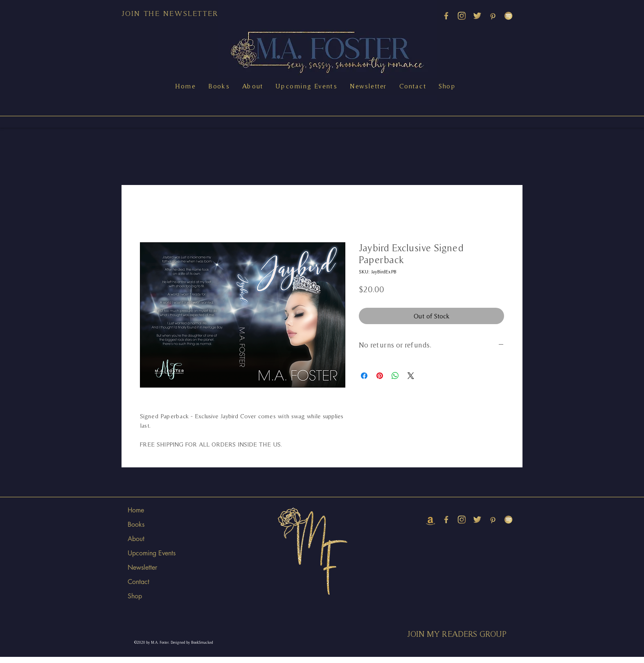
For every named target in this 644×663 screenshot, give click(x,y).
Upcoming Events (152, 553)
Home (136, 510)
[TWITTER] (477, 16)
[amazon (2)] (431, 520)
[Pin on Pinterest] (380, 376)
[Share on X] (411, 376)
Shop (135, 596)
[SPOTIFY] (508, 16)
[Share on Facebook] (364, 376)
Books (136, 524)
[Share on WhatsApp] (395, 376)
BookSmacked (202, 643)
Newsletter (142, 567)
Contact (138, 582)
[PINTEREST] (493, 16)
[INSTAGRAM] (462, 16)
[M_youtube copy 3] (446, 16)
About (136, 539)
